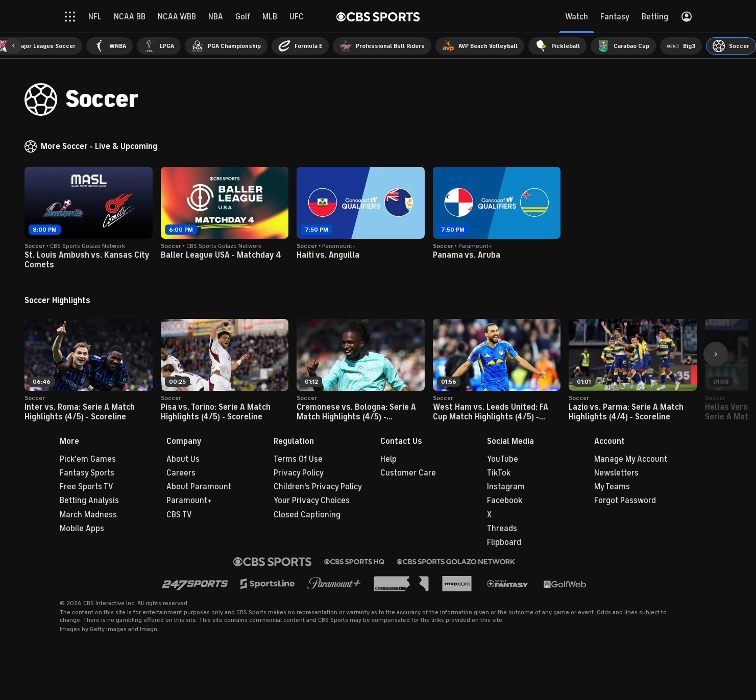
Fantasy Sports (87, 473)
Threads (502, 529)
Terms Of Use (298, 459)
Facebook (505, 501)
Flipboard (504, 542)
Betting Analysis (89, 501)
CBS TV (179, 515)
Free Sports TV (87, 487)
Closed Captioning (307, 515)
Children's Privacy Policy (318, 487)
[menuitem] (109, 46)
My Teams (612, 487)
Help (388, 459)
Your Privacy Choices (312, 501)
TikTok (499, 473)
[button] (13, 46)
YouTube (503, 459)
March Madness (88, 515)
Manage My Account (631, 459)
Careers (181, 473)
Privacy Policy (299, 473)
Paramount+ (189, 501)
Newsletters (616, 473)
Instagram (506, 487)
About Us (183, 459)
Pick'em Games (88, 459)
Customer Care (408, 473)
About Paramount (199, 487)
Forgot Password (625, 501)
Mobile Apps (82, 529)
